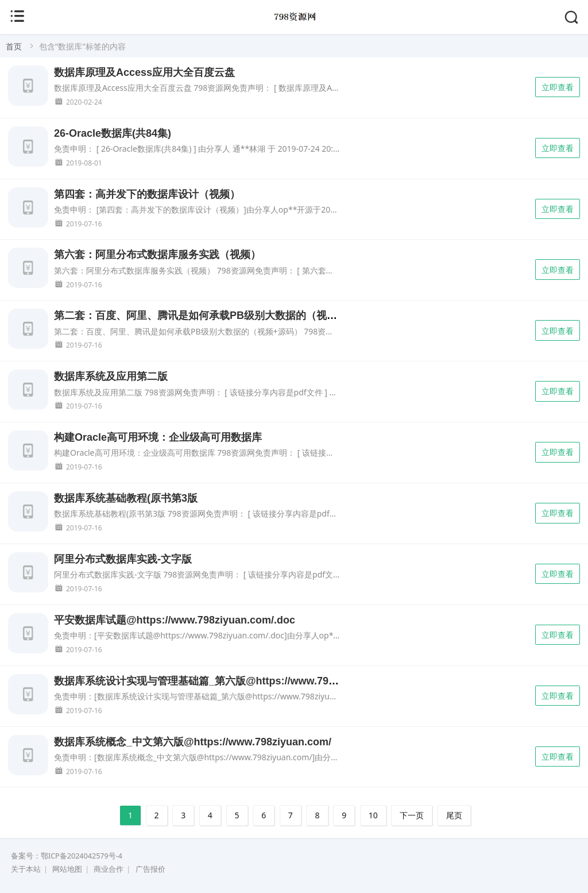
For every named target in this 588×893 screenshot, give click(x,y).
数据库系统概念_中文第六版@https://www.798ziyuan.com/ (193, 742)
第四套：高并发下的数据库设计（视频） (147, 194)
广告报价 (150, 869)
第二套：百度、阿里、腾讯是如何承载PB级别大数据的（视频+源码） (214, 315)
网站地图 (67, 869)
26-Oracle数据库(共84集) (113, 133)
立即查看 (558, 87)
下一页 (412, 815)
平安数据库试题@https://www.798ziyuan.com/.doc (175, 620)
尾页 (454, 815)
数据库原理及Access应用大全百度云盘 (144, 72)
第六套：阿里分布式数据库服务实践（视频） (157, 255)
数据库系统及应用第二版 (111, 376)
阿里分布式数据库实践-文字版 (123, 559)
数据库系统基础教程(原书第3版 (126, 498)
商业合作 (109, 869)
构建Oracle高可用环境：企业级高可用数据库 (158, 437)
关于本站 (26, 869)
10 (373, 815)
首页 (14, 46)
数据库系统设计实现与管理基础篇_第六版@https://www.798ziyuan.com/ (224, 681)
